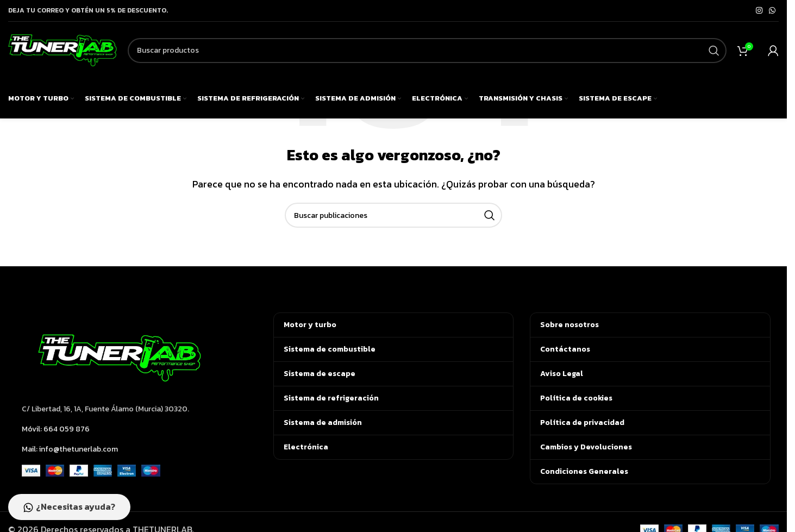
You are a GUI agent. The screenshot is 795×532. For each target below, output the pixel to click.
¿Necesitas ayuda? (69, 507)
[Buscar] (427, 51)
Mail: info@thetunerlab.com (70, 449)
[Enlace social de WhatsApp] (772, 11)
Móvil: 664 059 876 (56, 429)
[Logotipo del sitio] (62, 49)
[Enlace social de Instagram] (759, 11)
